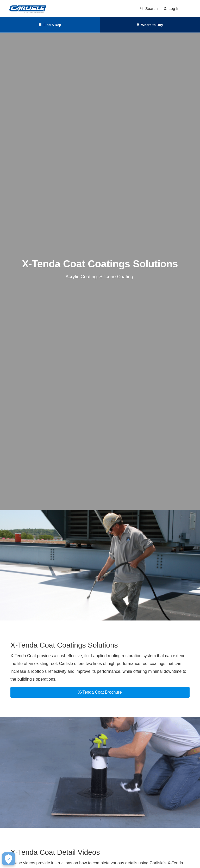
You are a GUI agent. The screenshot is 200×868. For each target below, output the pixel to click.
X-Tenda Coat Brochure (100, 692)
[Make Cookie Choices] (9, 859)
